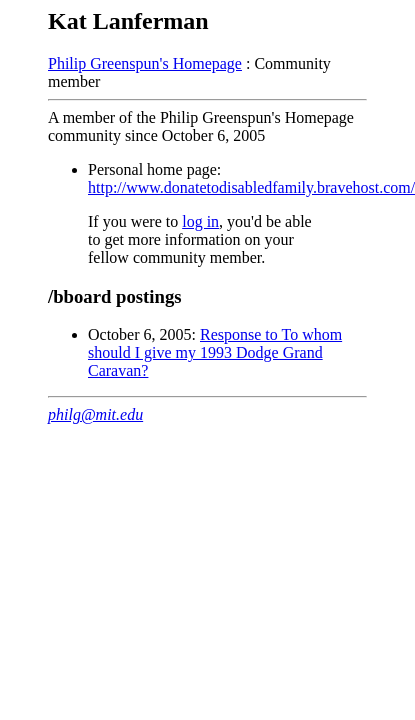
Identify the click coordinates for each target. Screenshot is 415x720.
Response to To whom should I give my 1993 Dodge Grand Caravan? (215, 352)
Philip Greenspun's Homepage (145, 63)
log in (200, 221)
